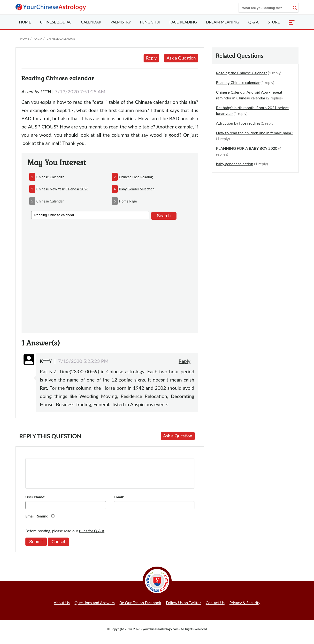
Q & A (253, 22)
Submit (36, 547)
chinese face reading (136, 177)
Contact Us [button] (215, 608)
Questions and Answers (95, 608)
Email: (119, 503)
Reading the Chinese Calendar (242, 73)
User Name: (35, 503)
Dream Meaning (223, 22)
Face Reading (183, 22)
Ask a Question (181, 58)
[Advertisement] (110, 275)
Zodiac (56, 22)
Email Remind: (38, 522)
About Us (62, 608)
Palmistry (121, 22)
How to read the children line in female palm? (254, 133)
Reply (151, 58)
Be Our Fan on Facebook (140, 608)
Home (25, 22)
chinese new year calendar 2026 (62, 189)
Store (274, 22)
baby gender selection (137, 189)
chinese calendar (50, 177)
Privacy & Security (245, 608)
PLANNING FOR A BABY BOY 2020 (247, 148)
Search (164, 216)
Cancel (58, 547)
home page (128, 201)
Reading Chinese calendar (238, 82)
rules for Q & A (92, 536)
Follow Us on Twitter (184, 608)
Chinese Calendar (61, 39)
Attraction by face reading (238, 123)
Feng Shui (150, 22)
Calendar (91, 22)
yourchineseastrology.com (161, 635)
